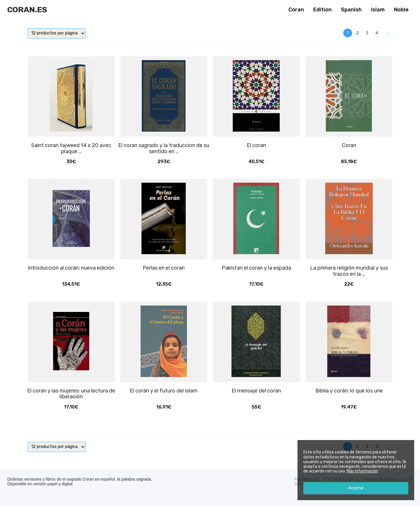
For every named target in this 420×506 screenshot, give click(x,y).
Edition (322, 10)
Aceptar (356, 488)
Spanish (351, 10)
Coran (296, 10)
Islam (378, 10)
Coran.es (27, 10)
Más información (362, 471)
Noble (401, 10)
